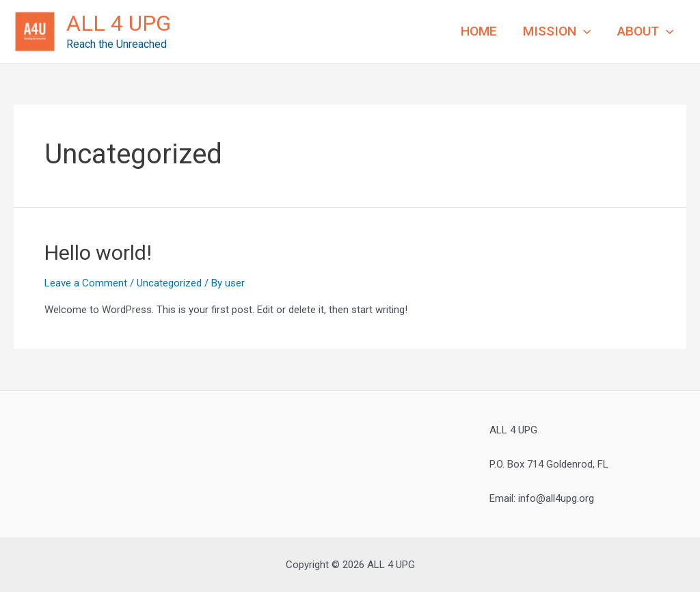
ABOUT (645, 31)
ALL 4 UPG (119, 23)
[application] (583, 31)
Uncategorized (169, 283)
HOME (479, 31)
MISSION (557, 31)
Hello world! (98, 253)
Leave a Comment (86, 283)
